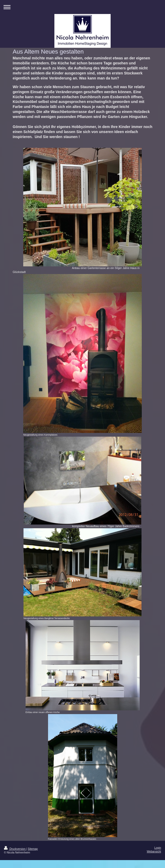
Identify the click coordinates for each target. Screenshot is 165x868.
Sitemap (33, 849)
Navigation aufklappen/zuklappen (82, 7)
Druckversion (15, 849)
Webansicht (154, 852)
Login (158, 848)
